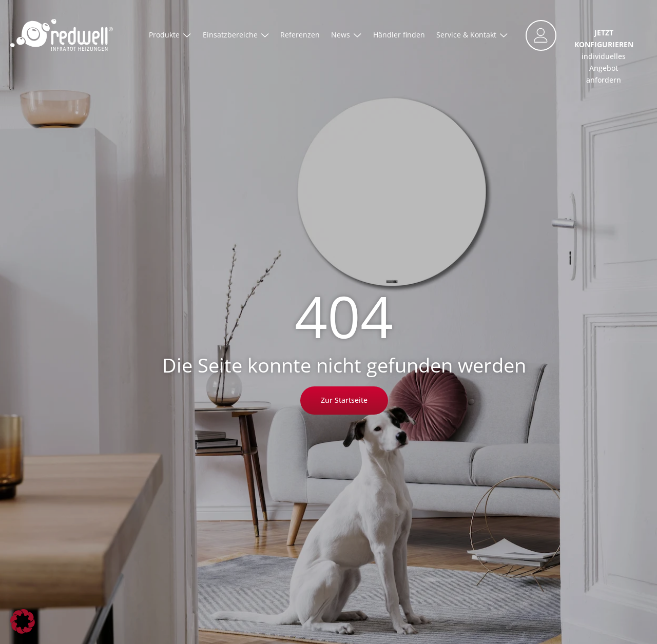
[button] (23, 621)
